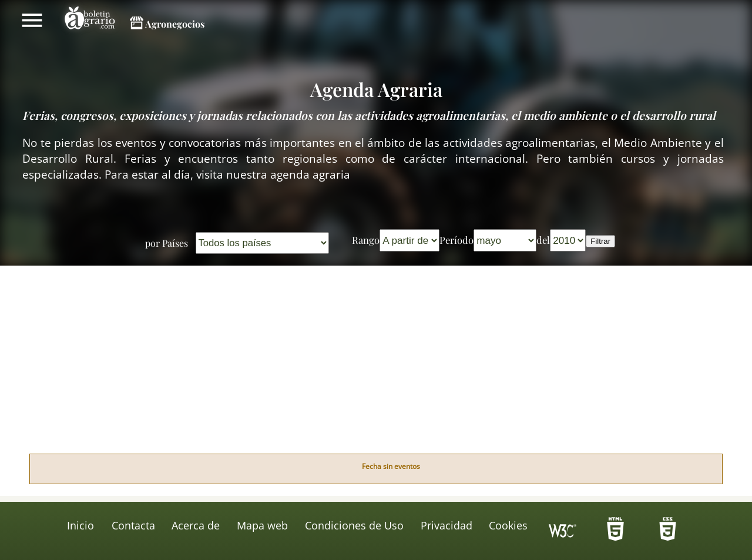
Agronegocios (175, 24)
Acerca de (196, 525)
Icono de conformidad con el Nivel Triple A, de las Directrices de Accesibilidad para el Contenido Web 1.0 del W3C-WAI (563, 532)
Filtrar (600, 241)
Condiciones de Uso (354, 525)
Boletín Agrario (90, 20)
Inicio (80, 525)
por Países (167, 243)
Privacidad (446, 525)
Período (456, 240)
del (543, 240)
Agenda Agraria (376, 89)
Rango (366, 240)
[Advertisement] (376, 365)
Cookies (508, 525)
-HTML (615, 532)
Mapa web (262, 525)
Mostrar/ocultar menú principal (32, 20)
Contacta (133, 525)
